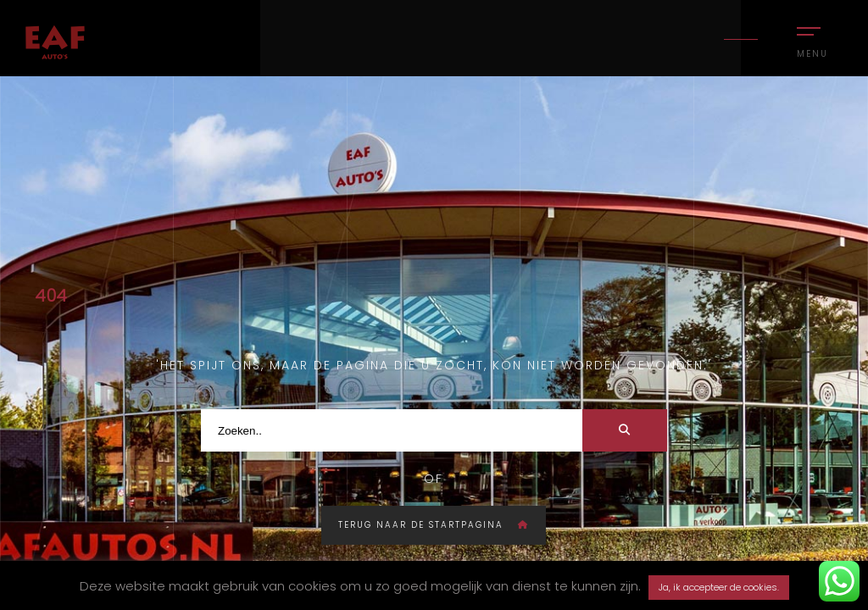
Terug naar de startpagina (434, 525)
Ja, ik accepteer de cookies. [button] (719, 587)
